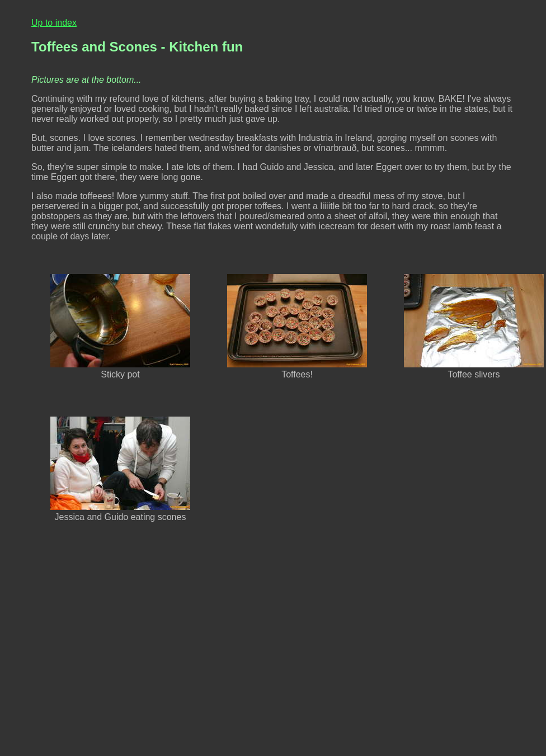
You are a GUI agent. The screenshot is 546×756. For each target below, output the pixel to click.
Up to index (54, 23)
